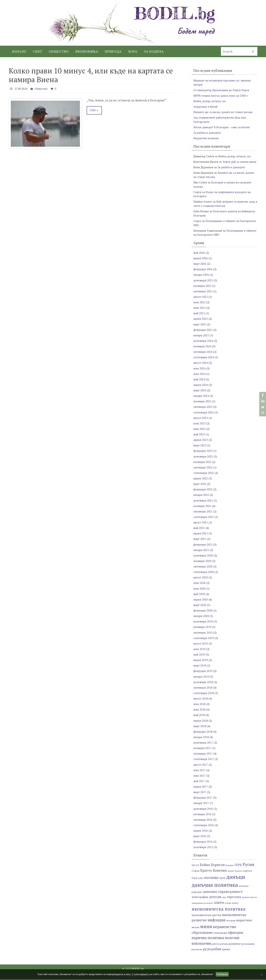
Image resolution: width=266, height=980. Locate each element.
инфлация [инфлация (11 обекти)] (217, 921)
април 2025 (201, 322)
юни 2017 (200, 777)
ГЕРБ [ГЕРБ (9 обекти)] (238, 866)
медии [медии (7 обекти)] (195, 928)
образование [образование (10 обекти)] (202, 933)
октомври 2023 (203, 410)
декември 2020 (203, 558)
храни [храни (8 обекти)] (226, 950)
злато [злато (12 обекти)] (219, 903)
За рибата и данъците (208, 132)
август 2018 (201, 700)
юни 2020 (200, 590)
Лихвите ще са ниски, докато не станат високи (225, 112)
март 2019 (200, 667)
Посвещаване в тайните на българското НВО (220, 236)
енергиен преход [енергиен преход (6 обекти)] (249, 898)
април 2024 (201, 388)
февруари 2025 (203, 333)
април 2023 (201, 442)
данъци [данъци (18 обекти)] (236, 878)
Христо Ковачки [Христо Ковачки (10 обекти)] (213, 871)
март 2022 (200, 486)
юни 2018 (200, 711)
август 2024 (201, 366)
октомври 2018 (203, 689)
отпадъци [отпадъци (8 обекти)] (220, 934)
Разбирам (222, 974)
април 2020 (201, 601)
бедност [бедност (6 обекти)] (238, 872)
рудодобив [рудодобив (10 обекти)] (212, 950)
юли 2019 (200, 651)
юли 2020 (200, 585)
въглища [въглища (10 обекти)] (211, 878)
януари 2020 (202, 618)
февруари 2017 (203, 799)
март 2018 (200, 728)
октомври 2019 (203, 634)
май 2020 (199, 596)
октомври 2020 (203, 569)
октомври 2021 (203, 514)
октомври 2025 (203, 295)
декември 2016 (203, 810)
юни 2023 (200, 432)
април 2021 (201, 536)
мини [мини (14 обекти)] (206, 927)
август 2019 (201, 645)
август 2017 (201, 766)
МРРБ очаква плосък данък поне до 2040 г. (222, 95)
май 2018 (199, 717)
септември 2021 (204, 519)
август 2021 (201, 525)
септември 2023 (204, 415)
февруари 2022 (203, 492)
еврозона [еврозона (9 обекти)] (234, 898)
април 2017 (201, 788)
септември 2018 (204, 695)
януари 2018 (202, 738)
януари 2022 (202, 497)
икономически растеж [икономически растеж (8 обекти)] (206, 916)
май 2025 (199, 316)
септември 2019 (204, 640)
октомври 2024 (203, 355)
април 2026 (201, 262)
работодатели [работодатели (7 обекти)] (220, 945)
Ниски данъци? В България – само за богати (223, 127)
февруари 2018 (203, 733)
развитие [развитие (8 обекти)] (235, 945)
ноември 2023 (203, 404)
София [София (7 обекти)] (195, 872)
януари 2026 (202, 278)
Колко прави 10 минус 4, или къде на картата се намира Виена (91, 75)
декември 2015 (203, 848)
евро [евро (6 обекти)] (224, 898)
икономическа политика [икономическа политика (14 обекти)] (219, 910)
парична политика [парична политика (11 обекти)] (208, 939)
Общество (43, 89)
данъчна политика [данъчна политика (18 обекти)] (215, 886)
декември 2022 (203, 459)
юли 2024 (200, 371)
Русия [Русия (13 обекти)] (248, 865)
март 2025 (200, 327)
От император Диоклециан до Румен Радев (222, 90)
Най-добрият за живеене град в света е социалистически (225, 207)
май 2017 (199, 782)
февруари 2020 (203, 612)
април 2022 (201, 481)
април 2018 (201, 722)
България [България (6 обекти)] (230, 866)
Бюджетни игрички (207, 138)
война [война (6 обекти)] (201, 879)
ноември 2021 (203, 508)
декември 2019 (203, 623)
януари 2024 (202, 399)
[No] (261, 975)
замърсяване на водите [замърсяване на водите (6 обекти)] (202, 904)
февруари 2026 (203, 273)
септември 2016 (204, 826)
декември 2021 (203, 503)
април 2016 (201, 832)
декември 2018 (203, 684)
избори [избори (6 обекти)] (228, 904)
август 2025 (201, 300)
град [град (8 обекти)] (222, 879)
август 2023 (201, 421)
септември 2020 (204, 574)
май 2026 (199, 256)
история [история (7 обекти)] (231, 922)
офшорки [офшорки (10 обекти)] (235, 933)
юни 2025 (200, 311)
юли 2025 (200, 305)
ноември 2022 (203, 464)
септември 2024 (204, 360)
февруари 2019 (203, 673)
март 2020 (200, 607)
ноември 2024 (203, 349)
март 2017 (200, 793)
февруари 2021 (203, 547)
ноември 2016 (203, 815)
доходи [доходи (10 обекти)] (215, 898)
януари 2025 (202, 338)
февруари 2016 (203, 843)
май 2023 (199, 437)
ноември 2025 (203, 289)
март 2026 (200, 267)
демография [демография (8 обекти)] (200, 898)
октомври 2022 (203, 470)
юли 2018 (200, 706)
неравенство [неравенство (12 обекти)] (225, 928)
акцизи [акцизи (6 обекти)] (231, 872)
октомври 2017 (203, 755)
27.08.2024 (22, 89)
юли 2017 (200, 771)
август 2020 (201, 580)
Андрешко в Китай (206, 106)
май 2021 (199, 530)
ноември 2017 (203, 749)
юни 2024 (200, 377)
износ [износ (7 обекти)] (235, 904)
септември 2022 (204, 475)
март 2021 (200, 541)
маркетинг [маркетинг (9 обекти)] (244, 921)
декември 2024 (203, 344)
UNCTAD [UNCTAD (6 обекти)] (195, 866)
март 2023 (200, 448)
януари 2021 (202, 552)
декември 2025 (203, 284)
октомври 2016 (203, 821)
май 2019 (199, 656)
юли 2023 (200, 426)
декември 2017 (203, 744)
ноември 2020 (203, 563)
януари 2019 (202, 678)
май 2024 (199, 382)
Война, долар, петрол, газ (210, 101)
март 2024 (200, 393)
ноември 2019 (203, 629)
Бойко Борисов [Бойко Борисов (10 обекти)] (212, 866)
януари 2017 (202, 804)
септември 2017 (204, 760)
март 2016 (200, 837)
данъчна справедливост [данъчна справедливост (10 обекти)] (223, 892)
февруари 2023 (203, 453)
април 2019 (201, 662)
